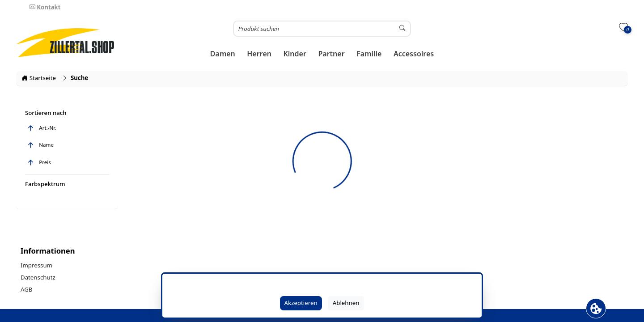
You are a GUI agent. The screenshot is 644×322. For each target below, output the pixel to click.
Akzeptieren (301, 303)
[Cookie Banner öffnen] (596, 308)
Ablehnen (346, 303)
